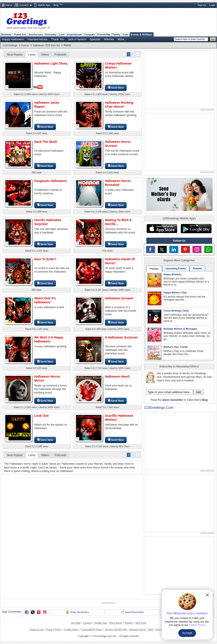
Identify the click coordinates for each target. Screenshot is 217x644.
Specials (95, 39)
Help (150, 629)
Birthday (6, 34)
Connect (24, 5)
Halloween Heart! (118, 376)
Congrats (90, 34)
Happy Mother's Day (175, 292)
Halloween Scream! (119, 298)
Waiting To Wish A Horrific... (118, 222)
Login (212, 5)
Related (197, 268)
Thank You (20, 34)
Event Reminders (132, 612)
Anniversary (36, 34)
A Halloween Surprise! (121, 337)
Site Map (76, 623)
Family (116, 34)
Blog (56, 5)
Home (9, 5)
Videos (45, 55)
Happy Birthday (172, 274)
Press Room (116, 623)
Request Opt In (138, 629)
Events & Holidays (141, 34)
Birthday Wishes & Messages (180, 329)
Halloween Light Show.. (51, 63)
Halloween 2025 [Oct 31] (46, 45)
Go (213, 39)
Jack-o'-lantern (77, 39)
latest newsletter (173, 400)
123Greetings (10, 45)
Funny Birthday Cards (176, 311)
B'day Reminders (77, 612)
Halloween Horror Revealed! (118, 183)
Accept (187, 633)
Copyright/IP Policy (92, 629)
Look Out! (42, 416)
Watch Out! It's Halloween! (45, 300)
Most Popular (15, 55)
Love (62, 34)
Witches (109, 39)
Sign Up (202, 5)
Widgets (129, 623)
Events (25, 45)
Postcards (60, 55)
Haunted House (37, 39)
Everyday (51, 34)
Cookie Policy (71, 629)
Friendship (104, 34)
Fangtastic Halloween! (51, 181)
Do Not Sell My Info (116, 629)
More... (122, 39)
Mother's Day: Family (176, 347)
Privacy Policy (54, 629)
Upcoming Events (176, 268)
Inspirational (74, 34)
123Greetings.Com (159, 408)
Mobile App (44, 5)
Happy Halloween (13, 39)
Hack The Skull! (46, 142)
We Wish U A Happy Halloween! (49, 339)
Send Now (116, 88)
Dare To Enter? (45, 259)
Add (198, 392)
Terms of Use (36, 629)
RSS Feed (141, 623)
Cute (125, 34)
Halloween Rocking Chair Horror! (119, 105)
